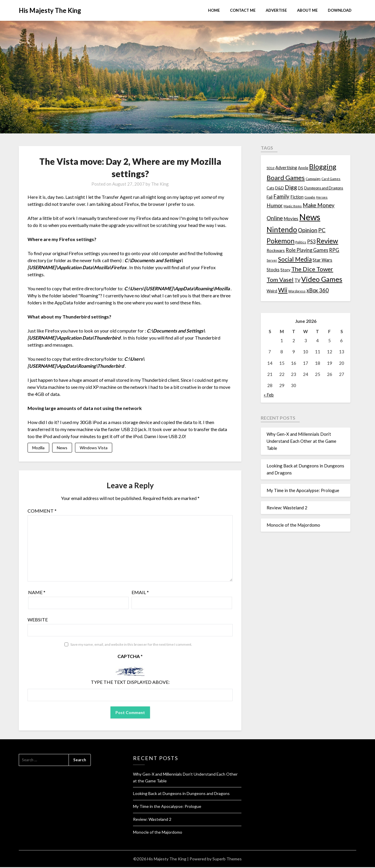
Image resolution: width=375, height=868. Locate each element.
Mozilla (38, 448)
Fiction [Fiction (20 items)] (297, 197)
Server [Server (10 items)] (272, 260)
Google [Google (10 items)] (310, 197)
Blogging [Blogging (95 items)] (323, 167)
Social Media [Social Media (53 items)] (295, 259)
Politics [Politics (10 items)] (301, 242)
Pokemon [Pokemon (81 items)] (281, 241)
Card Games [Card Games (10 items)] (331, 179)
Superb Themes (227, 860)
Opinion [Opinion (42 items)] (308, 230)
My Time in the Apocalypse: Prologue (303, 490)
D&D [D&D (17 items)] (279, 188)
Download (340, 10)
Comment (42, 512)
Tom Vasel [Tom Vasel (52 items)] (280, 279)
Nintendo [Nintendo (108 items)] (282, 229)
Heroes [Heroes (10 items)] (322, 197)
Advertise (276, 10)
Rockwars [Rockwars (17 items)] (276, 250)
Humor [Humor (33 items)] (275, 205)
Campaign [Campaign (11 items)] (313, 179)
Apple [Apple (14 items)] (303, 168)
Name (37, 593)
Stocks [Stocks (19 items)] (273, 270)
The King (160, 184)
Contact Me (243, 10)
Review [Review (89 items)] (327, 241)
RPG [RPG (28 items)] (334, 250)
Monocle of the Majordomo (293, 525)
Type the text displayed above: (130, 683)
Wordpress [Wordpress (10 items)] (297, 291)
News (62, 448)
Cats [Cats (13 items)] (270, 188)
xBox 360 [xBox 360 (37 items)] (318, 290)
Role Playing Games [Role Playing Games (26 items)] (307, 250)
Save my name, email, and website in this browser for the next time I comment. (131, 645)
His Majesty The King (50, 10)
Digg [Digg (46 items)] (291, 187)
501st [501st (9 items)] (271, 168)
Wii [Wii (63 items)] (283, 290)
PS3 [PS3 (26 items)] (311, 241)
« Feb (269, 395)
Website (38, 620)
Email (140, 593)
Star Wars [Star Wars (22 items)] (322, 260)
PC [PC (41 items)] (322, 230)
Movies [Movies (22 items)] (291, 218)
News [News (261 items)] (310, 217)
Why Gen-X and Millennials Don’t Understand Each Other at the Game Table (301, 441)
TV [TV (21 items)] (297, 280)
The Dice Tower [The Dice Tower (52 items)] (312, 269)
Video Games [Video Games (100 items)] (322, 279)
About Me (307, 10)
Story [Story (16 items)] (285, 270)
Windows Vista (94, 448)
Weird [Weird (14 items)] (272, 291)
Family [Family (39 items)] (281, 196)
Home (214, 10)
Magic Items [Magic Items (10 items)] (293, 206)
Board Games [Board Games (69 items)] (286, 178)
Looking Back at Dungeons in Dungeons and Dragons (181, 794)
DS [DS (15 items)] (301, 188)
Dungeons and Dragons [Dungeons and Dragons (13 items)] (324, 188)
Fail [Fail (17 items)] (270, 197)
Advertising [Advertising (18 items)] (286, 168)
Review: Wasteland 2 (287, 508)
